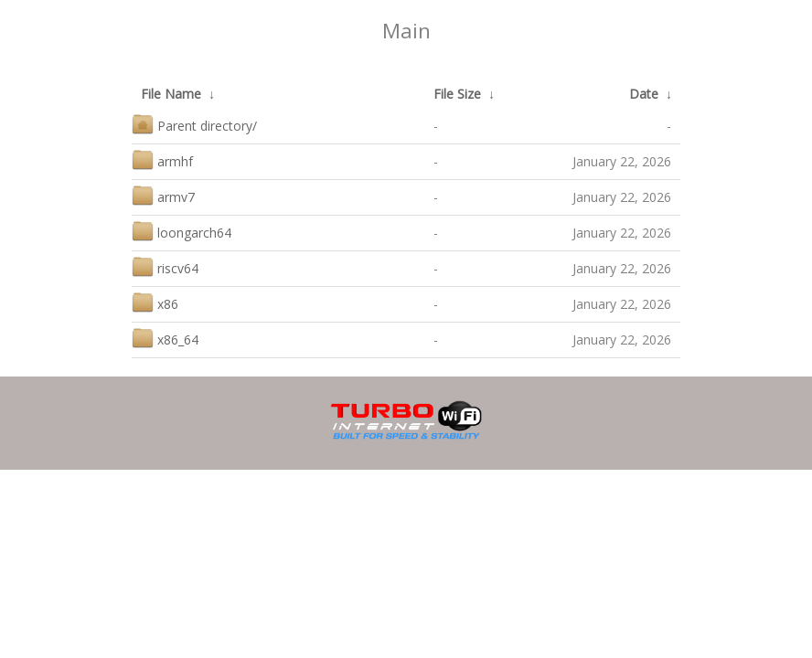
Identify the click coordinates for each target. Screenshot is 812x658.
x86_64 (165, 338)
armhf (162, 159)
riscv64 (165, 266)
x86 (155, 302)
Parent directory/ (194, 124)
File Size (457, 94)
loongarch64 (182, 231)
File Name (171, 94)
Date (644, 94)
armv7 (163, 195)
